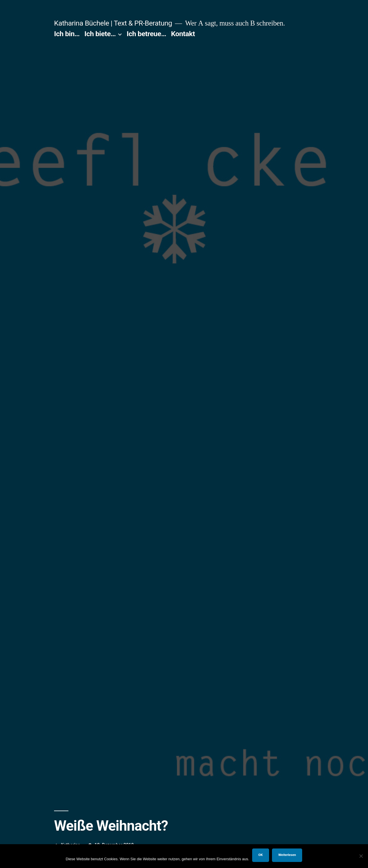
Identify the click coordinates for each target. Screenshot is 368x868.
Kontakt (183, 34)
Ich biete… (100, 34)
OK (261, 855)
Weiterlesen (287, 855)
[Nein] (361, 856)
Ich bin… (67, 34)
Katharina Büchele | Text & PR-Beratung (113, 23)
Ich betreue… (147, 34)
